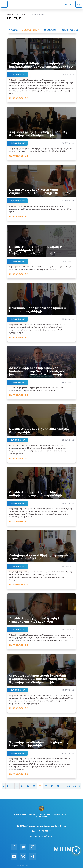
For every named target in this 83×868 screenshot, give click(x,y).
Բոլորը (13, 30)
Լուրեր (23, 14)
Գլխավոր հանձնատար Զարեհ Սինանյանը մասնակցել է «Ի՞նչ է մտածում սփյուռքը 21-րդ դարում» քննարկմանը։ (40, 268)
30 (52, 786)
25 (22, 786)
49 (75, 786)
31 (58, 786)
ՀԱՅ (66, 4)
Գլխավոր (12, 14)
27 (34, 786)
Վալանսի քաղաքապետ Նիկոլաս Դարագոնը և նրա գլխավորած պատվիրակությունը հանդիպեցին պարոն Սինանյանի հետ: (41, 150)
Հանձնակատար (31, 30)
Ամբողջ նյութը (19, 98)
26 (28, 786)
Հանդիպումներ (71, 30)
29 (46, 786)
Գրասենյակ (50, 30)
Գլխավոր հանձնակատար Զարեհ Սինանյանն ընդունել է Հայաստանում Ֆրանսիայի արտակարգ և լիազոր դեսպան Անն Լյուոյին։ (40, 209)
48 (69, 786)
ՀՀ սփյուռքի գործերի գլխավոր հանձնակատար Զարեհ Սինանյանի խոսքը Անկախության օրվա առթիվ (36, 389)
